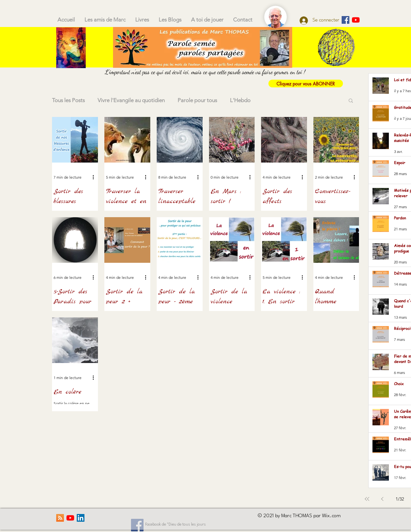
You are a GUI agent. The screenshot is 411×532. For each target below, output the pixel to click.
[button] (351, 101)
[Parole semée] (345, 20)
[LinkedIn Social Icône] (81, 518)
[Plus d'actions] (95, 177)
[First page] (367, 499)
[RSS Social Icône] (60, 518)
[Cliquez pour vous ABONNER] (306, 84)
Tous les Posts (68, 100)
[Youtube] (356, 20)
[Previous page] (382, 499)
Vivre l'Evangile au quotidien (131, 100)
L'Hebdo (240, 100)
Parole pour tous (197, 100)
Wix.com (331, 516)
